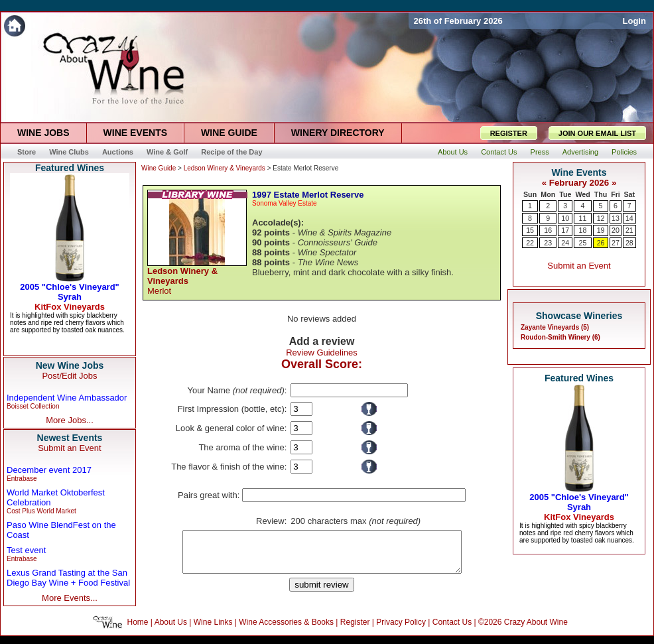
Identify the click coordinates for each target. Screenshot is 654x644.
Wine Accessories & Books (286, 630)
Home (138, 630)
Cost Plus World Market (41, 511)
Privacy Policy (401, 630)
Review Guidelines (322, 353)
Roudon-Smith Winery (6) (560, 337)
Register (355, 630)
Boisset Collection (33, 406)
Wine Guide (159, 168)
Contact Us (452, 630)
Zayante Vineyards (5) (555, 327)
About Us (171, 630)
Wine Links (213, 630)
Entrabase (22, 479)
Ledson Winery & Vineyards (225, 168)
